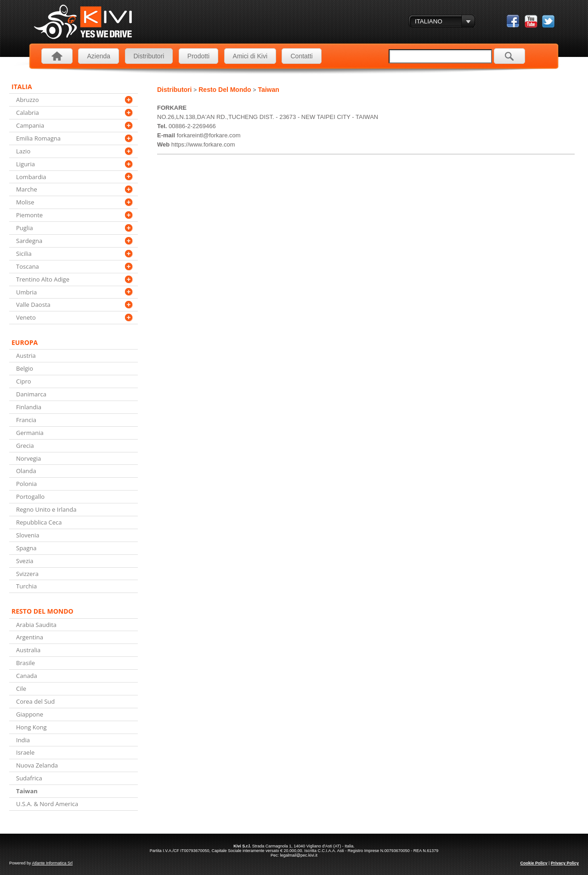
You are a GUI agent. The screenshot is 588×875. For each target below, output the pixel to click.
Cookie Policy (534, 863)
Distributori (149, 56)
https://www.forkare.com (203, 144)
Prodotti (198, 56)
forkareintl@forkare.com (209, 135)
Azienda (99, 56)
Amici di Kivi (250, 56)
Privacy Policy (565, 863)
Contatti (301, 56)
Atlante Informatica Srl (53, 863)
